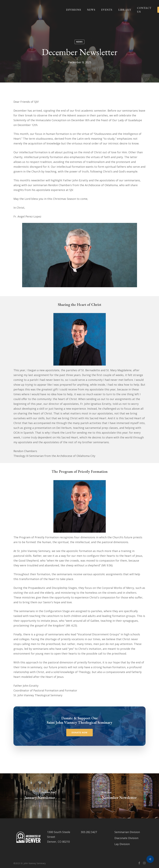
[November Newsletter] (119, 796)
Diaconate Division (126, 838)
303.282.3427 (89, 832)
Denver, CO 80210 (58, 842)
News (79, 42)
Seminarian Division (127, 832)
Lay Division (122, 844)
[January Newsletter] (40, 796)
